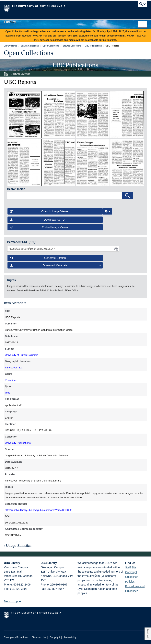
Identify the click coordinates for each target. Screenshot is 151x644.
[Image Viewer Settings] (108, 211)
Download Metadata (56, 265)
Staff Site (131, 567)
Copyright (55, 637)
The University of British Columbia (65, 8)
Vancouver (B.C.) (15, 368)
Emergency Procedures (16, 637)
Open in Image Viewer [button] (40, 211)
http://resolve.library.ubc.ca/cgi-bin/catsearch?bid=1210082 (38, 510)
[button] (20, 601)
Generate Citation (38, 258)
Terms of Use (39, 637)
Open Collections (29, 53)
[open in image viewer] (24, 115)
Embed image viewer (39, 227)
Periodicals (11, 380)
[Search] (127, 195)
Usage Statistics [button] (18, 546)
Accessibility (70, 637)
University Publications (18, 443)
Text (7, 393)
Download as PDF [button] (38, 220)
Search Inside (16, 189)
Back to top (13, 601)
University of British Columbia (22, 355)
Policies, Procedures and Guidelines (135, 586)
